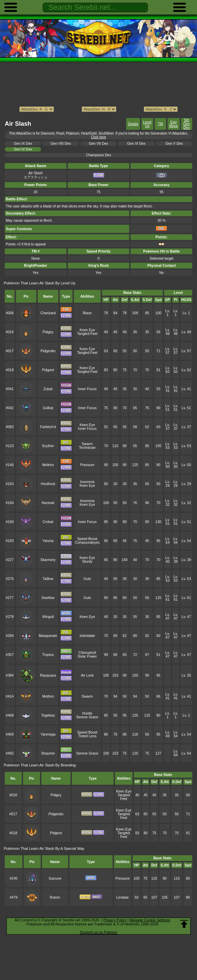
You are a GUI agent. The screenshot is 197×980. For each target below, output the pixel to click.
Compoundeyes (87, 543)
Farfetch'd (48, 427)
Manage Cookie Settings (150, 920)
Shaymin (48, 753)
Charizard (48, 313)
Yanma (48, 541)
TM (160, 124)
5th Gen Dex (186, 124)
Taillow (48, 579)
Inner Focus (87, 389)
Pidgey (48, 332)
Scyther (48, 446)
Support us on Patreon (98, 932)
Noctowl (48, 503)
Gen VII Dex (98, 144)
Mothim (48, 696)
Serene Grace (87, 717)
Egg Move (174, 124)
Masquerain (48, 636)
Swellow (48, 598)
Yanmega (48, 734)
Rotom (55, 897)
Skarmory (48, 560)
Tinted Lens (87, 736)
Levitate (123, 897)
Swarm (87, 444)
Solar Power (87, 656)
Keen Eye (87, 330)
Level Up (147, 124)
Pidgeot (48, 370)
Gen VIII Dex (61, 144)
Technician (87, 448)
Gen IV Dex (23, 149)
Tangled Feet (87, 334)
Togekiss (48, 715)
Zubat (48, 389)
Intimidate (87, 636)
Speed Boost (87, 539)
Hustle (87, 713)
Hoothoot (48, 484)
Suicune (55, 878)
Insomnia (87, 482)
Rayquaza (48, 675)
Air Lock (87, 675)
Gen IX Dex (23, 144)
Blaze (87, 313)
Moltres (48, 465)
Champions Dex (98, 155)
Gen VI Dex (136, 144)
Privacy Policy (115, 920)
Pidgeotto (48, 351)
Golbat (48, 408)
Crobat (48, 522)
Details (133, 124)
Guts (87, 579)
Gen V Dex (174, 144)
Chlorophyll (87, 653)
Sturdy (87, 562)
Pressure (87, 465)
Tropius (48, 655)
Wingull (48, 617)
